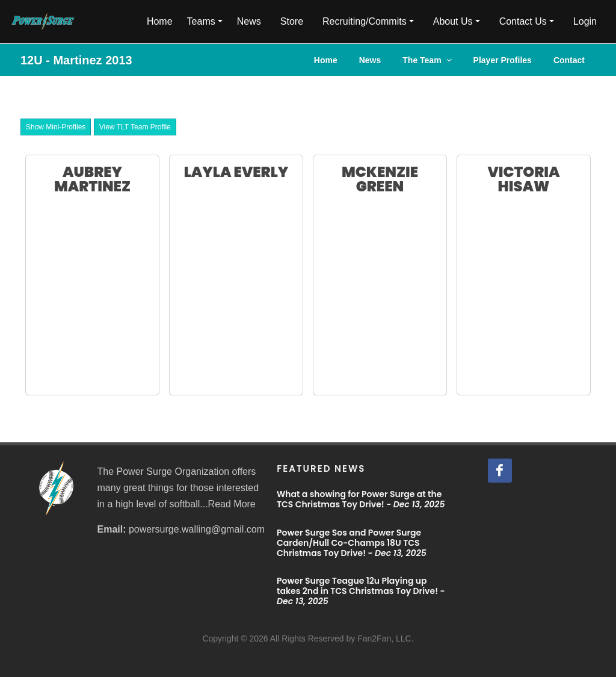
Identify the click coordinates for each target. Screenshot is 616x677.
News (249, 21)
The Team (427, 60)
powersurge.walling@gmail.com (197, 529)
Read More (232, 504)
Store (292, 21)
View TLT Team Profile (135, 127)
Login (585, 21)
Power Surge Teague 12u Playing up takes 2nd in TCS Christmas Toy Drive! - (361, 591)
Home (160, 21)
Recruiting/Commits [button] (365, 21)
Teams (201, 21)
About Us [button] (453, 21)
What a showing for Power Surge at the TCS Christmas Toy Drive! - (361, 499)
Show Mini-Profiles (56, 127)
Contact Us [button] (523, 21)
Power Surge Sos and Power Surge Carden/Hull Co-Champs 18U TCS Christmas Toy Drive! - (352, 543)
